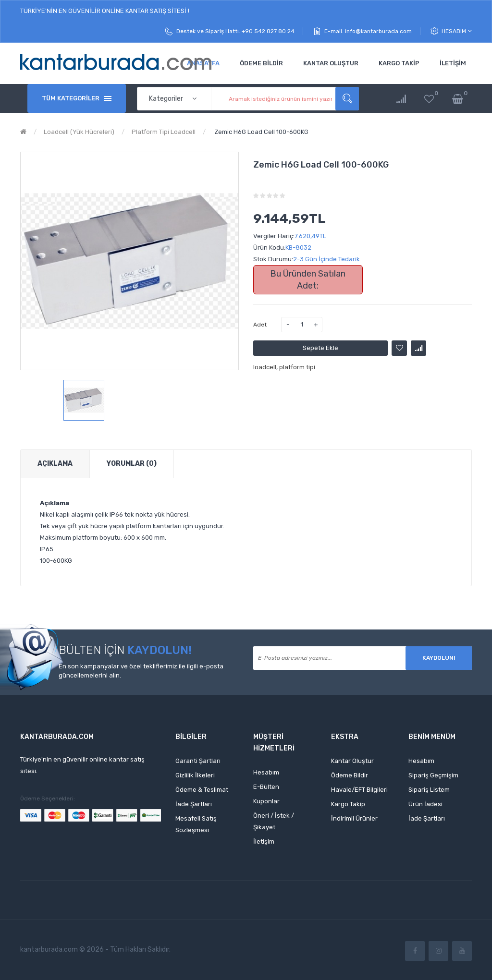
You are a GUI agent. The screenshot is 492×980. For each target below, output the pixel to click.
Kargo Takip (348, 804)
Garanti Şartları (198, 761)
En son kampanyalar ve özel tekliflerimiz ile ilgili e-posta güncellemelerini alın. (141, 671)
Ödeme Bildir (350, 775)
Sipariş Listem (429, 790)
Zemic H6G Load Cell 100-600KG (261, 132)
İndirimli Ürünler (354, 818)
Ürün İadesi (425, 804)
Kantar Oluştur (352, 761)
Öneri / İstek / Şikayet (274, 821)
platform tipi (297, 367)
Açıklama (55, 464)
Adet (260, 325)
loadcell (265, 367)
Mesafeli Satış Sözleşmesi (196, 824)
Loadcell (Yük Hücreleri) (79, 132)
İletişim (264, 841)
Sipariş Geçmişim (433, 775)
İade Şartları (194, 804)
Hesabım (457, 31)
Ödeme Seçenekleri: (48, 799)
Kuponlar (266, 801)
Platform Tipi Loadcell (164, 132)
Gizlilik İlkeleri (195, 775)
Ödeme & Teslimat (202, 790)
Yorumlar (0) (132, 464)
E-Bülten (266, 787)
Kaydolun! (439, 658)
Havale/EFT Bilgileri (359, 790)
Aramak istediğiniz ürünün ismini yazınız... (347, 99)
